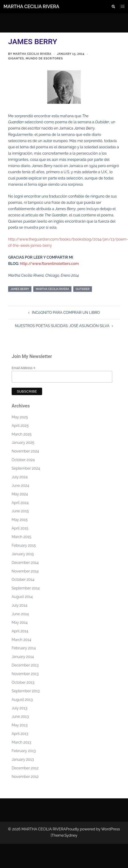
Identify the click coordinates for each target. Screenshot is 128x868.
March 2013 (21, 742)
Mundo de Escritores (44, 59)
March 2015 (21, 537)
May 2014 (20, 623)
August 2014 (22, 597)
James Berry (20, 289)
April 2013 (20, 734)
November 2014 (25, 571)
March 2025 (22, 434)
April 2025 (20, 426)
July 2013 (19, 708)
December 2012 (25, 768)
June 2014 (20, 614)
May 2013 (20, 725)
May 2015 (20, 520)
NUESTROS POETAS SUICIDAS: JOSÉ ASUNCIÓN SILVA (62, 326)
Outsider (83, 289)
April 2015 (20, 528)
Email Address (24, 368)
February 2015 (24, 545)
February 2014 (24, 648)
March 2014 (21, 640)
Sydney (71, 835)
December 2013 (25, 665)
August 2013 (22, 700)
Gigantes (16, 59)
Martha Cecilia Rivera (32, 54)
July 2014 (19, 605)
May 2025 (20, 417)
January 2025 (23, 443)
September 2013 (26, 691)
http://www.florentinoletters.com (49, 264)
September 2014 (26, 588)
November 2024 (25, 451)
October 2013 (23, 682)
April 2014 (20, 631)
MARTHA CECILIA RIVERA (31, 7)
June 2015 (20, 511)
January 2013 (23, 759)
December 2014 (25, 563)
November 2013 (25, 674)
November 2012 (25, 777)
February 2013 (24, 751)
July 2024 (20, 477)
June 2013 (20, 717)
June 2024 (20, 486)
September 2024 (26, 468)
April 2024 (20, 503)
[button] (113, 7)
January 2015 (23, 554)
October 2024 (23, 460)
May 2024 (20, 494)
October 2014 (23, 580)
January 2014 (23, 657)
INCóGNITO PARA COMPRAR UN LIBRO (66, 313)
